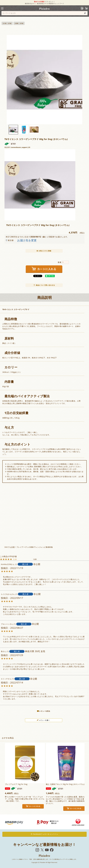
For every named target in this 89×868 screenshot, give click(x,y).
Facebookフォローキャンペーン (45, 834)
